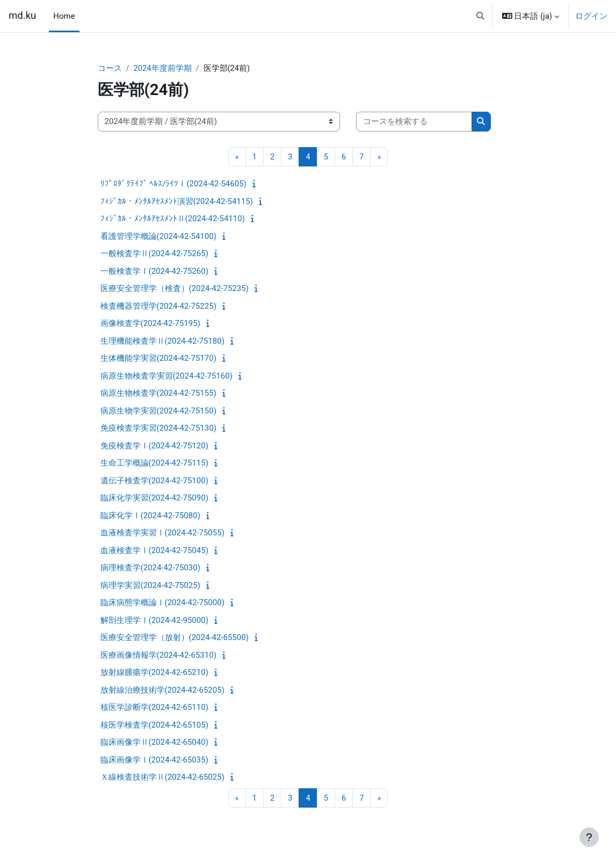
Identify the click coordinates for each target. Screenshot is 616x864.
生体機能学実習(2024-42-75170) (158, 359)
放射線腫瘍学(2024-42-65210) (154, 673)
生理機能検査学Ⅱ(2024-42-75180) (162, 341)
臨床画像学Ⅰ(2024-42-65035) (154, 760)
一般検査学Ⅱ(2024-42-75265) (154, 254)
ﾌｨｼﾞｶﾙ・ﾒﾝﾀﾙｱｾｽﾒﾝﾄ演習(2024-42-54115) (177, 201)
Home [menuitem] (64, 16)
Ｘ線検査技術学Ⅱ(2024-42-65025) (162, 778)
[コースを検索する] (414, 122)
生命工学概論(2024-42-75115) (154, 463)
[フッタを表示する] (589, 837)
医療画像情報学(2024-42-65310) (158, 655)
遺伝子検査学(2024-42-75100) (154, 481)
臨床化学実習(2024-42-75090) (154, 498)
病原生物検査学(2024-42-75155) (158, 394)
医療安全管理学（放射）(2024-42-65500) (175, 638)
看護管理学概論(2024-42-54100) (158, 236)
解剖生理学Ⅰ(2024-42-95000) (154, 620)
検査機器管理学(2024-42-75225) (158, 306)
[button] (480, 16)
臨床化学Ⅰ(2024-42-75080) (150, 516)
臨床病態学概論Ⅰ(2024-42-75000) (162, 603)
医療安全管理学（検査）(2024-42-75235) (175, 289)
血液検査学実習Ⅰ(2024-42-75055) (162, 533)
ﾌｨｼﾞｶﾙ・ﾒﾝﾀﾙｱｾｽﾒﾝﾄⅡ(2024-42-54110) (173, 219)
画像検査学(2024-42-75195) (150, 324)
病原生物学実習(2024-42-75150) (158, 411)
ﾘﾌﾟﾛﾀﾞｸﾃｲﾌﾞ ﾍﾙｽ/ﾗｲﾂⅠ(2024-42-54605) (173, 184)
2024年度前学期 (163, 68)
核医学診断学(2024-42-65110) (154, 708)
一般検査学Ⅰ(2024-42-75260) (154, 271)
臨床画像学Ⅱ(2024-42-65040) (154, 743)
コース (110, 68)
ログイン (591, 16)
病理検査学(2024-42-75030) (150, 568)
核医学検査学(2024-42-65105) (154, 725)
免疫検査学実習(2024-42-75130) (158, 429)
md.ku (22, 16)
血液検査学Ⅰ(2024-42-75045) (154, 550)
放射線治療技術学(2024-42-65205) (162, 690)
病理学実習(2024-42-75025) (150, 585)
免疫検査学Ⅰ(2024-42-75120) (154, 446)
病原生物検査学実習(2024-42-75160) (166, 376)
